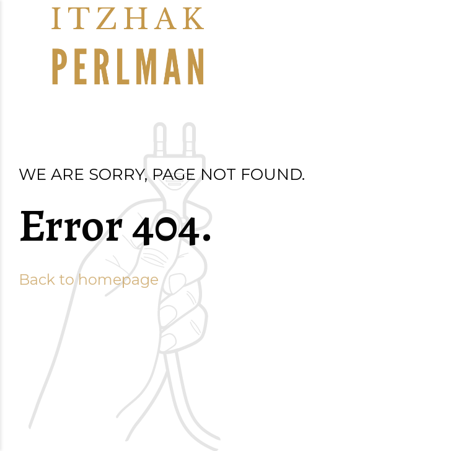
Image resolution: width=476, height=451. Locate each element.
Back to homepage (89, 279)
